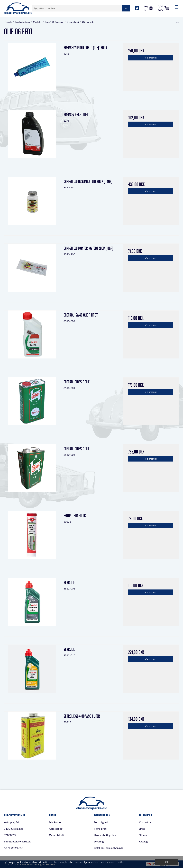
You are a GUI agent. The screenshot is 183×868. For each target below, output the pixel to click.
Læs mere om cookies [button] (112, 862)
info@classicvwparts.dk (17, 841)
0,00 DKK (163, 8)
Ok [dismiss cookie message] (167, 862)
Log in (148, 8)
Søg (126, 8)
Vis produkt (151, 58)
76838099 (10, 835)
